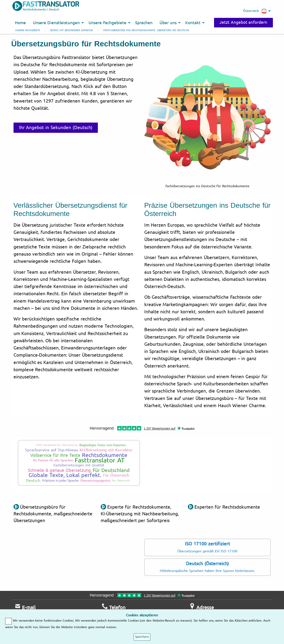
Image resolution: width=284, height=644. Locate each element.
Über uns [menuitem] (168, 23)
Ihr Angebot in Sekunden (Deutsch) (56, 128)
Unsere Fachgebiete (28, 30)
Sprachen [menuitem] (144, 23)
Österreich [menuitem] (255, 11)
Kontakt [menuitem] (193, 23)
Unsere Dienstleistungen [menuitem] (56, 23)
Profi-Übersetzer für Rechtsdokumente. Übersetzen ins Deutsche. (147, 30)
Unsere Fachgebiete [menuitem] (107, 23)
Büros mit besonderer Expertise (71, 30)
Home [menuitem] (20, 23)
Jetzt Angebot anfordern (243, 22)
